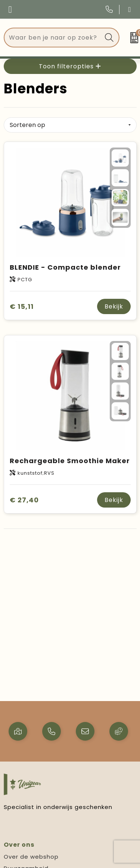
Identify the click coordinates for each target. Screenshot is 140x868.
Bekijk (114, 306)
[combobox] (53, 38)
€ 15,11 (22, 306)
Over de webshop (31, 857)
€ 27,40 (24, 500)
